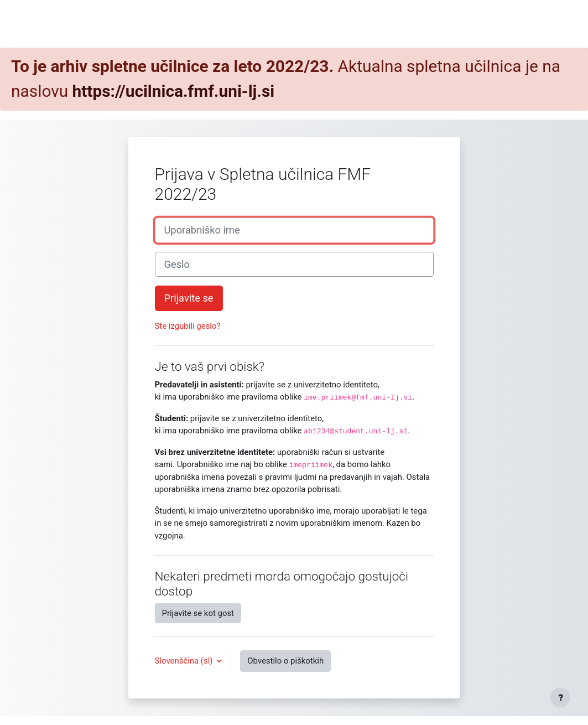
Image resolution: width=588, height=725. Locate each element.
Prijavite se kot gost (198, 613)
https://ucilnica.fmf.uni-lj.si (174, 91)
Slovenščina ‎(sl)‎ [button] (185, 661)
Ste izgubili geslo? (188, 326)
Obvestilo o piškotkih (285, 661)
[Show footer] (560, 697)
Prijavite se (189, 298)
